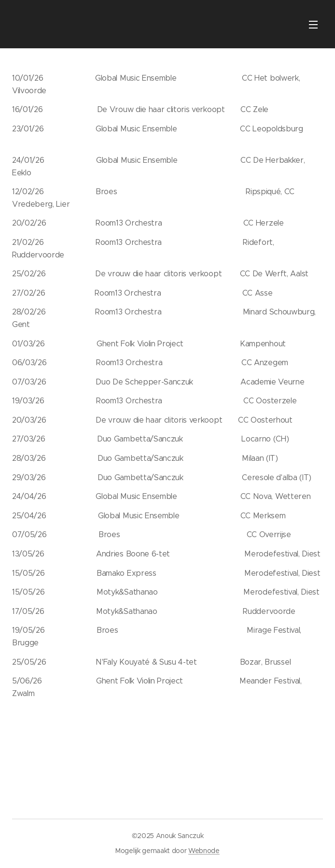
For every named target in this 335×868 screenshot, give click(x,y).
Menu (313, 25)
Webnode (204, 851)
